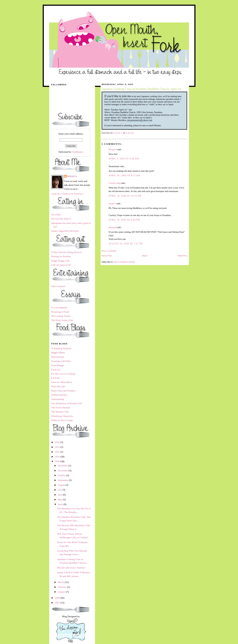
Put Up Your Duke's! (61, 219)
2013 (58, 447)
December (63, 466)
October (62, 475)
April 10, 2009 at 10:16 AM (125, 196)
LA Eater (56, 378)
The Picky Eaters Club (62, 320)
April (61, 504)
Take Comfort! (58, 286)
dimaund (113, 227)
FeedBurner (78, 152)
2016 (58, 442)
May (60, 499)
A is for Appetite (59, 307)
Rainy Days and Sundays (63, 391)
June (60, 495)
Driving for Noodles (61, 256)
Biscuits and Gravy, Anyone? (71, 568)
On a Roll (56, 215)
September (63, 480)
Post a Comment (109, 251)
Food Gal (56, 370)
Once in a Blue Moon (62, 382)
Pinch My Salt (58, 386)
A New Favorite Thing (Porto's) (67, 252)
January (62, 592)
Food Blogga (58, 365)
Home (145, 256)
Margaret (113, 149)
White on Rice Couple (62, 420)
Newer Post (107, 256)
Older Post (182, 256)
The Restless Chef (60, 412)
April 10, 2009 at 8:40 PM (124, 220)
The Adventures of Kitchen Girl (67, 403)
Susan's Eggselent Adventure (65, 231)
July (60, 490)
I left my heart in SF (61, 265)
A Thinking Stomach (61, 348)
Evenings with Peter (61, 361)
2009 (58, 461)
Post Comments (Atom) (124, 262)
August (62, 485)
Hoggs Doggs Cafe (60, 261)
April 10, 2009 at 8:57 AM (124, 175)
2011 (58, 452)
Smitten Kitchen (59, 395)
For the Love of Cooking (63, 374)
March (61, 582)
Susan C (112, 203)
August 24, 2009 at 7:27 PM (126, 244)
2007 (58, 603)
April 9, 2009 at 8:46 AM (124, 159)
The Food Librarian (61, 407)
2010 (58, 457)
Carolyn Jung (115, 183)
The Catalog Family (61, 316)
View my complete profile (67, 194)
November (63, 470)
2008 (58, 598)
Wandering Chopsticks (62, 416)
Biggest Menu (58, 353)
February (62, 587)
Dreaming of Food (60, 312)
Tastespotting (58, 399)
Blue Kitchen (58, 357)
